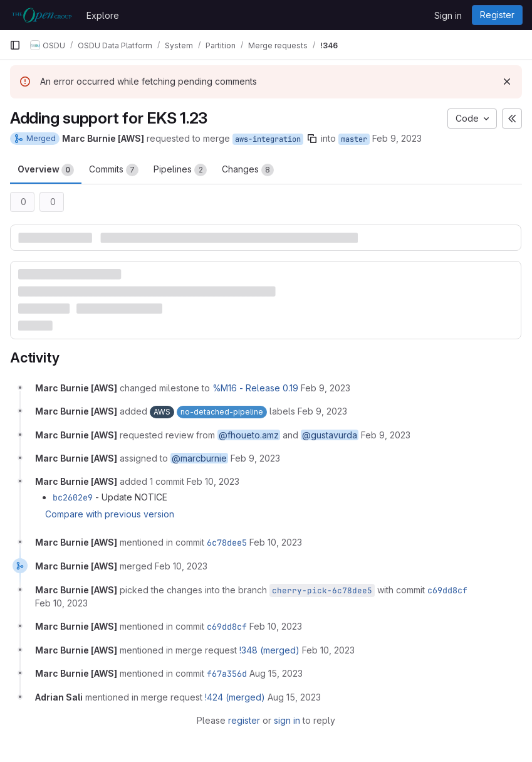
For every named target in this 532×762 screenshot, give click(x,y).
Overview (46, 170)
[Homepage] (42, 15)
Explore (103, 15)
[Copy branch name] (312, 139)
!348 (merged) (269, 650)
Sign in (448, 15)
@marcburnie (199, 458)
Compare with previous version (110, 514)
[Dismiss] (507, 82)
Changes (248, 170)
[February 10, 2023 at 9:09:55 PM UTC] (328, 650)
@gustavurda (330, 435)
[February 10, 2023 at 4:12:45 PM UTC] (61, 603)
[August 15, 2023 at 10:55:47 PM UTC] (294, 697)
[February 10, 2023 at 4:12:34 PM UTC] (181, 566)
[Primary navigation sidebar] (15, 45)
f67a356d (227, 674)
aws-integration (268, 139)
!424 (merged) (235, 697)
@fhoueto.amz (249, 435)
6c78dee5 (227, 542)
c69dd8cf (447, 590)
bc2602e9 (73, 497)
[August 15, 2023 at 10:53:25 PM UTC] (276, 673)
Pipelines (180, 170)
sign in (287, 720)
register (244, 720)
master (354, 139)
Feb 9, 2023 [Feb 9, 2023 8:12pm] (397, 138)
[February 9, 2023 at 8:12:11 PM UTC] (326, 388)
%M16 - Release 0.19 (255, 388)
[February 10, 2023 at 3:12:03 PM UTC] (213, 481)
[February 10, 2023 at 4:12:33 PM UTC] (276, 542)
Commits (114, 170)
